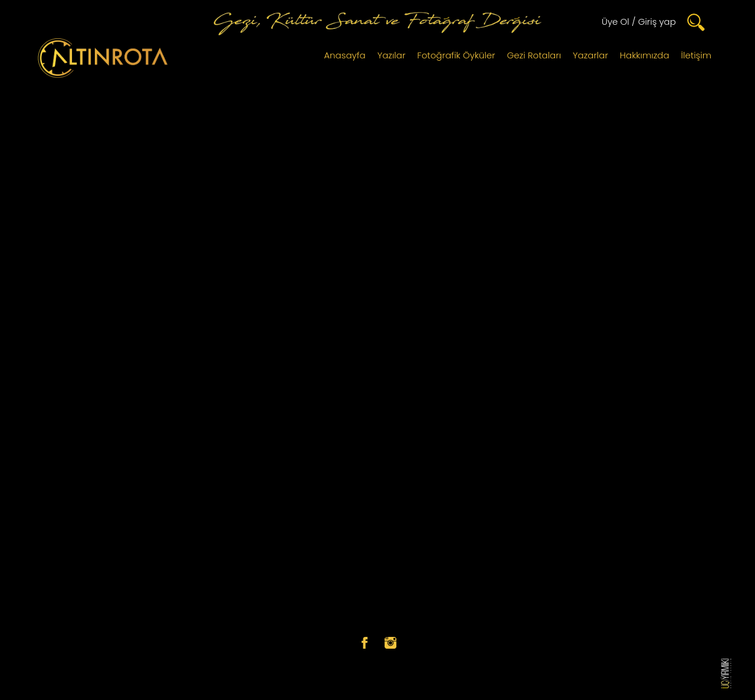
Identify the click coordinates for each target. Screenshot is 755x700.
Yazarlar (590, 55)
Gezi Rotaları (534, 55)
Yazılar (392, 55)
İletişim (696, 55)
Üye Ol (616, 22)
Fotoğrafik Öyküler (456, 55)
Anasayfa (344, 55)
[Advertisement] (377, 172)
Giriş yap (657, 22)
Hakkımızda (645, 55)
